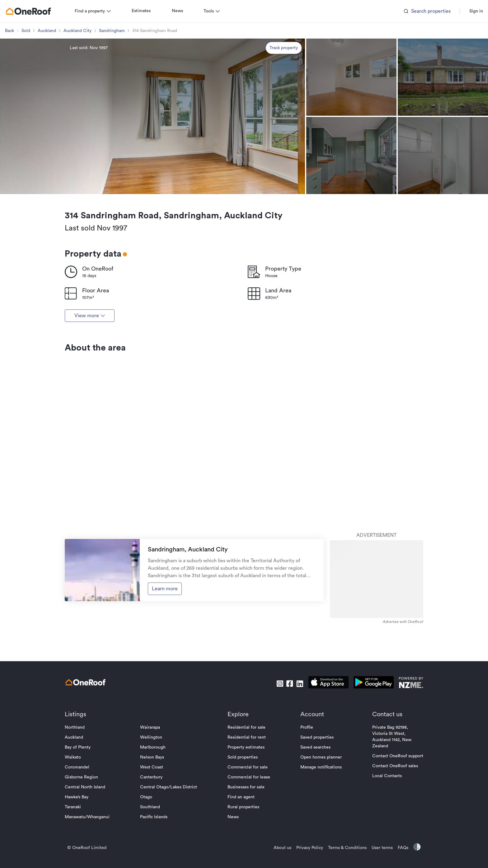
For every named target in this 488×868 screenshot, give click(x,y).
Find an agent (241, 852)
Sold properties (243, 813)
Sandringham (117, 86)
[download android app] (369, 739)
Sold (31, 86)
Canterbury (154, 833)
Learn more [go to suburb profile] (167, 649)
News (182, 66)
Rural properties (243, 862)
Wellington (154, 793)
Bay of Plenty (83, 803)
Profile (304, 783)
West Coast (154, 823)
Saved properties (314, 793)
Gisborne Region (86, 833)
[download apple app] (324, 739)
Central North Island (90, 842)
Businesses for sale (246, 842)
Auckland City (82, 86)
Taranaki (78, 862)
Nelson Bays (155, 813)
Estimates (146, 66)
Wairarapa (152, 783)
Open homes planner (319, 813)
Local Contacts (382, 831)
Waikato (78, 813)
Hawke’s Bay (82, 852)
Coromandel (82, 823)
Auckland (52, 86)
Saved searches (313, 803)
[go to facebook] (285, 739)
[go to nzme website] (406, 739)
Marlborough (155, 803)
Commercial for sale (248, 823)
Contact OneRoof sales (390, 821)
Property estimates (246, 803)
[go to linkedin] (295, 739)
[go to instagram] (275, 739)
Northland (80, 783)
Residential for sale (246, 783)
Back (14, 86)
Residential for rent (247, 793)
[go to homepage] (33, 67)
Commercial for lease (249, 833)
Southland (152, 862)
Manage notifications (319, 823)
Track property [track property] (284, 103)
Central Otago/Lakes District (171, 842)
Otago (149, 852)
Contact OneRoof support (393, 811)
